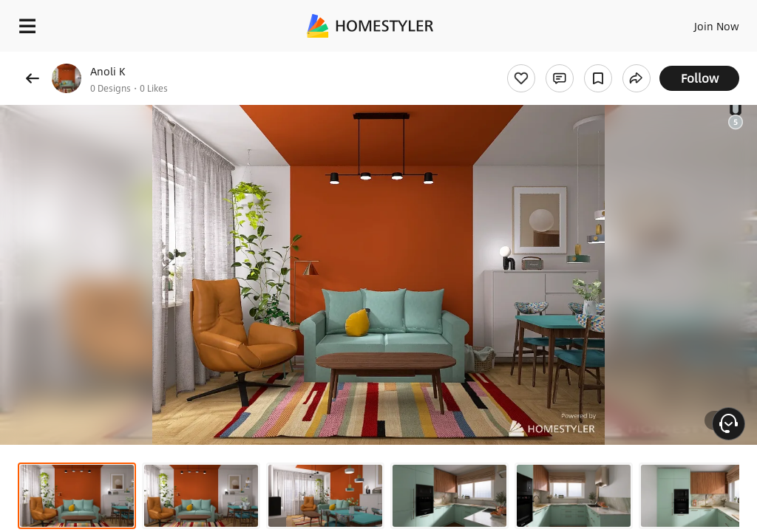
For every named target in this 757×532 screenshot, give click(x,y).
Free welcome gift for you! (568, 59)
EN (697, 22)
